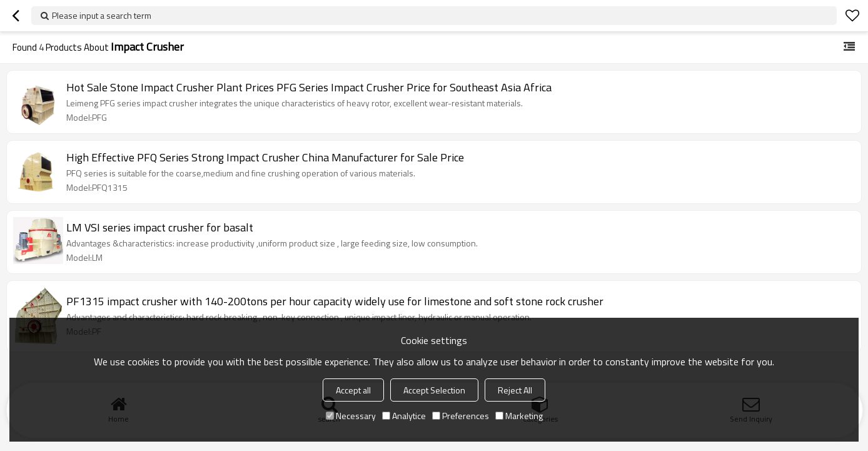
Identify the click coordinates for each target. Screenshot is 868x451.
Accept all (353, 390)
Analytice (404, 416)
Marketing (519, 416)
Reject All (515, 390)
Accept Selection (434, 390)
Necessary (351, 416)
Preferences (461, 416)
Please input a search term (102, 15)
